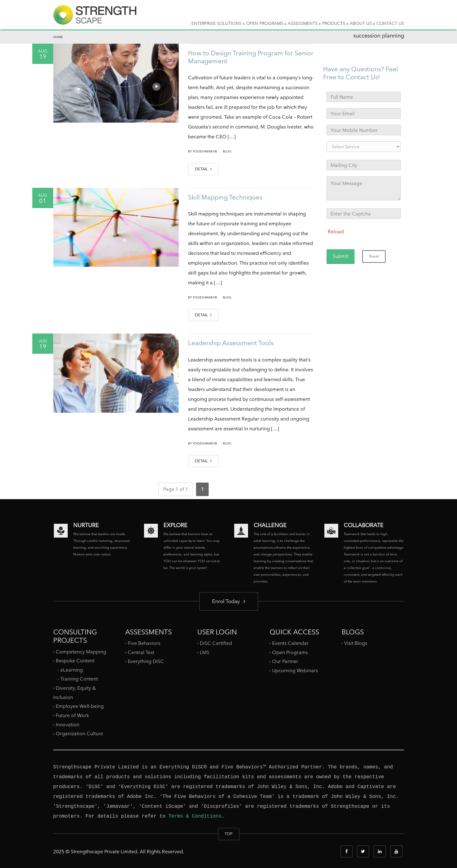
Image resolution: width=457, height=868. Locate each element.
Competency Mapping (81, 651)
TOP (229, 834)
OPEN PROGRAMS (266, 23)
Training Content (79, 679)
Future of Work (72, 715)
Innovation (68, 725)
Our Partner (285, 661)
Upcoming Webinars (295, 671)
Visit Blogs (356, 643)
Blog (227, 151)
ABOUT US (362, 23)
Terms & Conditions (195, 816)
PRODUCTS (335, 23)
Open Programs (290, 652)
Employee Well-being (80, 706)
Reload (336, 232)
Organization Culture (79, 734)
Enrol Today (229, 601)
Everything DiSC (146, 661)
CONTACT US (390, 23)
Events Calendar (290, 643)
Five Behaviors (144, 643)
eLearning (72, 670)
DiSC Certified (216, 643)
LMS (204, 652)
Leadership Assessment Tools (231, 343)
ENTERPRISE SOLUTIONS (218, 23)
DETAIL (203, 169)
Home (58, 37)
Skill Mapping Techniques (225, 197)
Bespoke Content (75, 661)
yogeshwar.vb (205, 151)
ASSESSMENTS (304, 23)
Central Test (141, 652)
